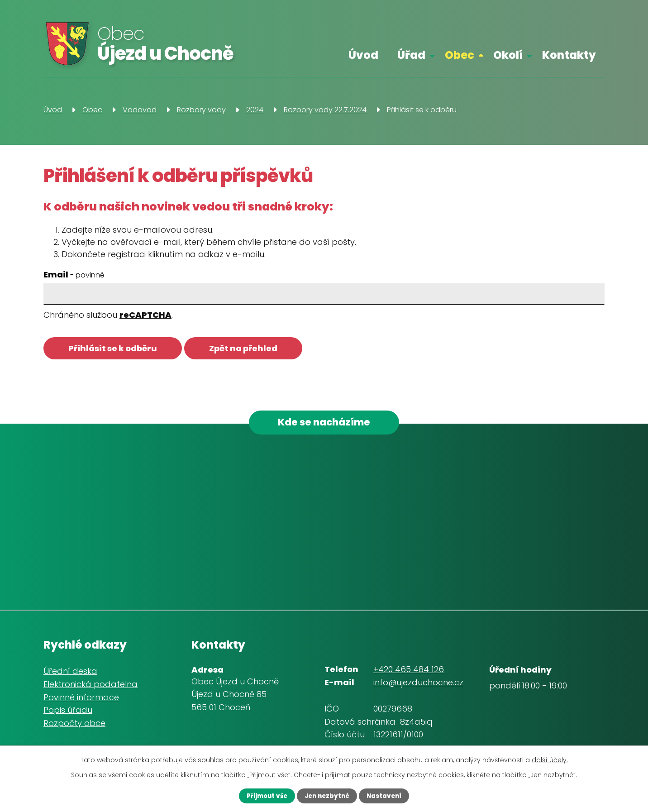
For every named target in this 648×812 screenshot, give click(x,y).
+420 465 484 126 (409, 672)
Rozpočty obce (74, 726)
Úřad (411, 55)
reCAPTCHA (145, 315)
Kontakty (569, 55)
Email (74, 275)
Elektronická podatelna (91, 687)
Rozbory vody (201, 110)
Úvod (363, 55)
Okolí (508, 55)
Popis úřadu (68, 713)
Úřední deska (70, 674)
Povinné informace (81, 700)
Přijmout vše (260, 795)
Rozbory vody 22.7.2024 (325, 110)
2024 (255, 110)
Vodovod (140, 110)
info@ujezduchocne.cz (418, 685)
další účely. (550, 759)
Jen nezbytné (327, 795)
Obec (460, 55)
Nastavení (390, 795)
